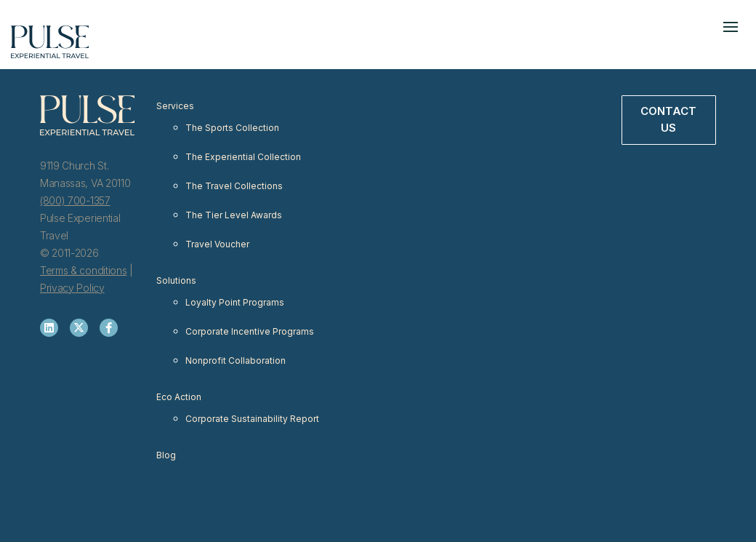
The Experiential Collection (243, 157)
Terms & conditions (83, 270)
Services (175, 106)
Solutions (176, 280)
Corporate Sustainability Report (252, 419)
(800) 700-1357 (75, 200)
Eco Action (179, 397)
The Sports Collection (232, 128)
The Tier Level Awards (234, 215)
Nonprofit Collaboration (236, 360)
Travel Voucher (217, 244)
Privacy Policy (72, 288)
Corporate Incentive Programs (250, 331)
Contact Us (668, 119)
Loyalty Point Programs (235, 302)
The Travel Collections (234, 186)
